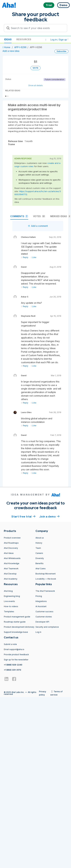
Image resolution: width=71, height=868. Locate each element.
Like (33, 257)
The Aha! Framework (45, 591)
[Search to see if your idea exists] (37, 28)
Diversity (40, 558)
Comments (19, 216)
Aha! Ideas (9, 553)
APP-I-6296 (20, 47)
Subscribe (61, 51)
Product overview (12, 538)
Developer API (42, 622)
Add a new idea (11, 51)
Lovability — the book (46, 579)
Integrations (41, 601)
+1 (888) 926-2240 (13, 665)
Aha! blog (8, 591)
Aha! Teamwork (11, 569)
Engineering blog (12, 596)
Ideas (8, 39)
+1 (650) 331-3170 (12, 670)
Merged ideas (61, 216)
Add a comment (38, 226)
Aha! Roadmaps (11, 543)
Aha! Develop (10, 574)
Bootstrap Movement (46, 574)
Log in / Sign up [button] (59, 40)
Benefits (40, 563)
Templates (9, 612)
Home (7, 47)
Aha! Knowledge (12, 563)
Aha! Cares (41, 569)
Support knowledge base (16, 632)
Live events (9, 601)
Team (38, 548)
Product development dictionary (19, 627)
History (39, 543)
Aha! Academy (11, 579)
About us (40, 538)
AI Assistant (41, 606)
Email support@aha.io (14, 649)
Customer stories (44, 617)
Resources (24, 39)
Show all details (35, 85)
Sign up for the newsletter (16, 660)
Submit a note (10, 644)
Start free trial (23, 516)
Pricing (39, 596)
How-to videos (11, 606)
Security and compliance (47, 627)
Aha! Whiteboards (12, 558)
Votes (39, 216)
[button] (46, 40)
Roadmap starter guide (15, 622)
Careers (39, 553)
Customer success (44, 612)
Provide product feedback (16, 654)
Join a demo (49, 516)
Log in (38, 632)
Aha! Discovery (11, 548)
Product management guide (17, 617)
